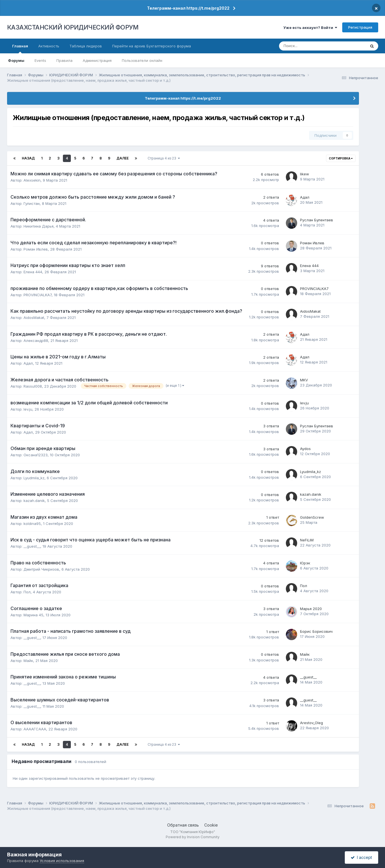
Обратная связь (183, 825)
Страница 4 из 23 (164, 158)
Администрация (97, 60)
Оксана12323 (36, 455)
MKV (304, 380)
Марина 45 (33, 615)
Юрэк (305, 563)
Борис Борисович (316, 631)
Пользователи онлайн (142, 60)
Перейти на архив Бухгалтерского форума (152, 46)
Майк (28, 661)
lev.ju (28, 409)
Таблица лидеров (86, 46)
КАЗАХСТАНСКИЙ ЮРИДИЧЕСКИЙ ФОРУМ (73, 27)
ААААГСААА (35, 729)
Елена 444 (33, 272)
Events (40, 60)
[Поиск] (304, 46)
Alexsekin (32, 180)
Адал (305, 197)
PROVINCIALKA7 (38, 295)
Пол (27, 592)
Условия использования (62, 861)
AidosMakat (34, 318)
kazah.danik (34, 501)
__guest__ (32, 546)
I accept (361, 857)
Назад (28, 158)
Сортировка (341, 158)
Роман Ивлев (36, 249)
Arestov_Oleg (311, 723)
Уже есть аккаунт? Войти (310, 28)
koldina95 (32, 524)
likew (305, 174)
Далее (123, 158)
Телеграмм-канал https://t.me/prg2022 (188, 8)
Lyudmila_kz (34, 478)
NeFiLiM (307, 540)
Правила (64, 60)
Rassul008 (33, 386)
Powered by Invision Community (193, 837)
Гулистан (32, 203)
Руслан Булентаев (317, 220)
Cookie (211, 825)
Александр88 (36, 341)
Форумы (16, 60)
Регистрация (360, 27)
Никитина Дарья (39, 226)
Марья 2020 (311, 609)
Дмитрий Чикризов (41, 569)
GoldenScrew (312, 517)
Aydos (305, 449)
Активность (49, 46)
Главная (20, 49)
